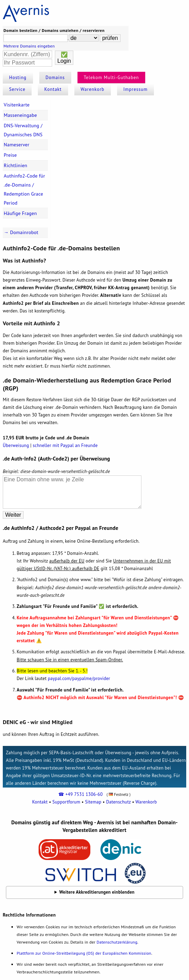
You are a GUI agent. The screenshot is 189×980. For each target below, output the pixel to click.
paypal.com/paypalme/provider (79, 678)
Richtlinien (16, 165)
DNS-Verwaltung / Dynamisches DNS (23, 130)
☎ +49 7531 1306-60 (80, 794)
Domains (55, 78)
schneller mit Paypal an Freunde (65, 445)
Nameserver (17, 145)
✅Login (64, 58)
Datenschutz (118, 802)
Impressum (135, 89)
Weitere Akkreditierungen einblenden (97, 892)
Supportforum (66, 802)
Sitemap (93, 802)
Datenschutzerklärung (117, 942)
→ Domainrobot (21, 232)
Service (17, 89)
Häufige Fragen (20, 213)
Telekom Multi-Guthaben (111, 78)
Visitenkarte (17, 105)
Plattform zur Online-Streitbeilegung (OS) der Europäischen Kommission (84, 953)
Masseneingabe (20, 115)
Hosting (18, 78)
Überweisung (16, 445)
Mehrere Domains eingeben (29, 46)
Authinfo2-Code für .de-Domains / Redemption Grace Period (24, 189)
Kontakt (53, 89)
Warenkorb (92, 89)
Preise (10, 155)
